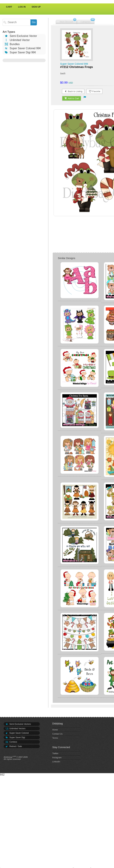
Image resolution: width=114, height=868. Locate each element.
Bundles (12, 44)
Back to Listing (73, 91)
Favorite (94, 91)
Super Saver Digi (15, 737)
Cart (9, 7)
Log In (22, 7)
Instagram (57, 758)
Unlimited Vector (17, 40)
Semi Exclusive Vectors (18, 724)
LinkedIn (56, 762)
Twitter (55, 753)
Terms (55, 738)
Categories (86, 22)
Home (55, 730)
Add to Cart (72, 98)
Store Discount (66, 22)
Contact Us (57, 734)
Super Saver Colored (17, 733)
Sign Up (36, 7)
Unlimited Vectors (15, 729)
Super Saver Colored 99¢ (23, 48)
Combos (11, 742)
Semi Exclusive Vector (21, 36)
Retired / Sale (14, 746)
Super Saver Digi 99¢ (20, 52)
